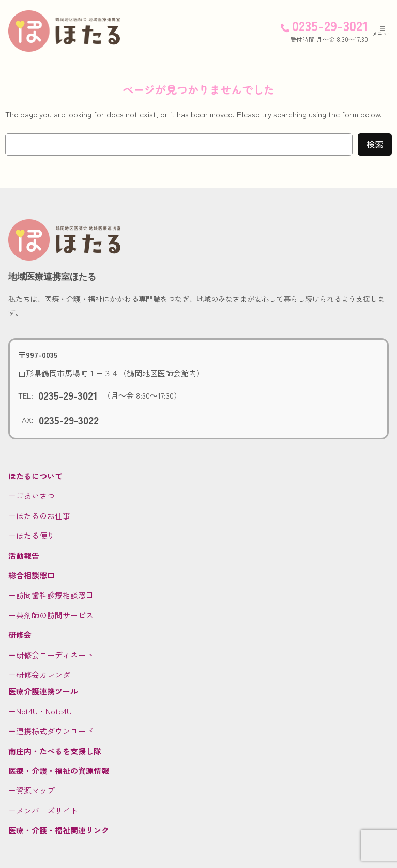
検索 (375, 144)
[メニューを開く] (383, 31)
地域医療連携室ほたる (52, 277)
